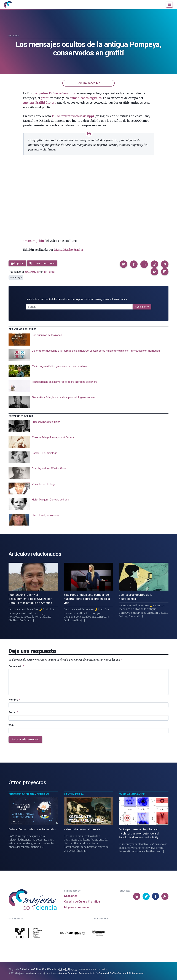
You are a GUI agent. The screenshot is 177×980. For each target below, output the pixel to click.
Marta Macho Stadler (69, 250)
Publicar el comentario (25, 739)
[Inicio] (9, 5)
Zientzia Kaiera (74, 794)
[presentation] (88, 340)
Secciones (71, 895)
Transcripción (33, 241)
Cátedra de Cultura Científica (82, 901)
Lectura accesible (88, 83)
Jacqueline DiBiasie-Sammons (55, 93)
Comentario (16, 666)
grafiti (45, 98)
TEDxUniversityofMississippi (73, 116)
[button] (124, 264)
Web (11, 725)
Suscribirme (142, 307)
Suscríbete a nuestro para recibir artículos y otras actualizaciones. (76, 299)
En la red (14, 36)
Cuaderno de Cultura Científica (29, 794)
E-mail (13, 712)
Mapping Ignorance (132, 794)
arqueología (16, 278)
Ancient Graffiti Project (39, 103)
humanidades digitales (86, 98)
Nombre (14, 699)
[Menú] (169, 5)
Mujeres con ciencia (77, 907)
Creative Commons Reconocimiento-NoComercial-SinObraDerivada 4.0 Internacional (101, 973)
